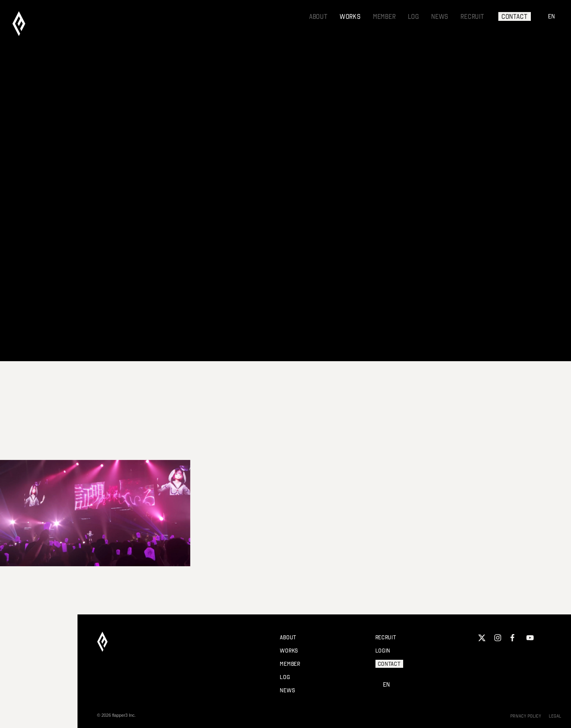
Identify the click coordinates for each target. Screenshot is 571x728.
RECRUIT (472, 16)
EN (552, 16)
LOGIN (383, 651)
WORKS (350, 16)
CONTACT (515, 16)
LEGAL (555, 716)
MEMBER (384, 16)
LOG (414, 16)
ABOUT (318, 16)
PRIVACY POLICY (526, 716)
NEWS (440, 16)
